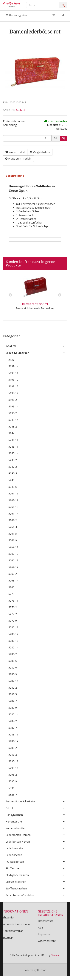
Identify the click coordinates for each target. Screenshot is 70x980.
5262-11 (13, 547)
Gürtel (36, 808)
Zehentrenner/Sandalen (36, 895)
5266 (11, 587)
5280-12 (13, 634)
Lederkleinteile (36, 848)
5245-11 (13, 447)
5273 (11, 594)
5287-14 (13, 714)
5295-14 (13, 768)
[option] (35, 295)
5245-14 (13, 453)
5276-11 (13, 601)
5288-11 (13, 734)
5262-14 (13, 567)
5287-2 (13, 721)
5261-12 (13, 500)
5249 (11, 480)
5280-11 (13, 627)
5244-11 (13, 440)
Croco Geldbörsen (36, 353)
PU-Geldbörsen (36, 862)
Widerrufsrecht (47, 941)
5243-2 (13, 426)
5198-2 (13, 400)
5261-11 (13, 493)
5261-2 (13, 520)
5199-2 (13, 413)
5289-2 (13, 755)
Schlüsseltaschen (36, 882)
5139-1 (13, 360)
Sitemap (8, 938)
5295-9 (13, 781)
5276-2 (13, 607)
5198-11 (13, 373)
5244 (11, 433)
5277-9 (13, 621)
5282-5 (13, 694)
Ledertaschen (36, 855)
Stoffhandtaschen (36, 889)
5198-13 (13, 386)
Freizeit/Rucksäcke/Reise (36, 801)
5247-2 (13, 467)
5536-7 (13, 795)
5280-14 (13, 647)
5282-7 (13, 701)
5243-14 (13, 420)
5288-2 (13, 748)
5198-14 (13, 393)
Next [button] (60, 295)
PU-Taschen (36, 868)
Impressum (45, 934)
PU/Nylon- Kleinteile (36, 875)
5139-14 (13, 366)
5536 (11, 788)
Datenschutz (46, 921)
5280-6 (13, 667)
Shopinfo (8, 917)
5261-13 (13, 507)
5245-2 (13, 460)
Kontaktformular (13, 931)
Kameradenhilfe (36, 828)
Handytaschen (36, 815)
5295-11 (13, 761)
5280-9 (13, 674)
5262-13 (13, 560)
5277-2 (13, 614)
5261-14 (13, 514)
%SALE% (36, 346)
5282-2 (13, 688)
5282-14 (13, 681)
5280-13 (13, 641)
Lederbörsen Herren (36, 842)
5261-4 (13, 527)
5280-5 (13, 661)
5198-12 (13, 380)
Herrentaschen (36, 822)
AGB (41, 927)
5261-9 (13, 540)
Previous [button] (10, 295)
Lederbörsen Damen (36, 835)
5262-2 (13, 574)
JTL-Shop (42, 970)
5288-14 (13, 741)
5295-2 (13, 775)
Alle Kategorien (16, 15)
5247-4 (20, 110)
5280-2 (13, 654)
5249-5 (13, 487)
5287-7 (13, 728)
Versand (56, 955)
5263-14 (13, 580)
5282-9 (13, 708)
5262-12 (13, 554)
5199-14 (13, 406)
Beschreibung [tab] (15, 176)
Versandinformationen (16, 924)
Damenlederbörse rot (35, 304)
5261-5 (13, 534)
